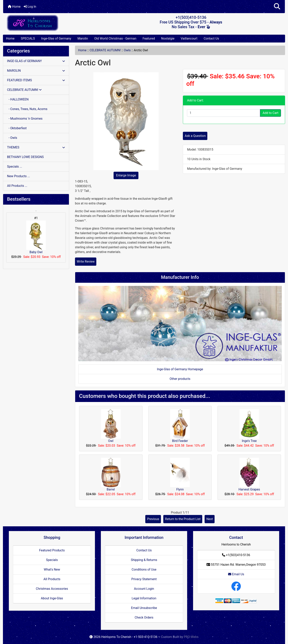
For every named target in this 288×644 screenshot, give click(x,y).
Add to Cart (270, 113)
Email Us (236, 574)
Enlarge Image (126, 175)
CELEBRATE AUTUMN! (105, 50)
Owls (127, 50)
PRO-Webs (191, 637)
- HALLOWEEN (18, 99)
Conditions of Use (144, 569)
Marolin (83, 38)
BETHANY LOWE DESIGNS (25, 157)
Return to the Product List (183, 519)
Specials (52, 560)
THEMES (36, 147)
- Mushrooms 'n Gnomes (25, 119)
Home (14, 7)
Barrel (111, 489)
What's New (52, 569)
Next (210, 519)
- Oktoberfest (17, 128)
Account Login (144, 589)
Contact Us (211, 38)
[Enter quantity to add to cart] (224, 113)
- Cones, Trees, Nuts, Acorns (27, 109)
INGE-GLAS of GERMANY (36, 61)
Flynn (180, 489)
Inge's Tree (249, 441)
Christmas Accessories (52, 589)
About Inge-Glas (52, 598)
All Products (52, 579)
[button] (277, 7)
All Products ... (17, 186)
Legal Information (144, 598)
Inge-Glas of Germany (56, 38)
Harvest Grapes (249, 489)
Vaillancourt (189, 38)
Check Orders (144, 617)
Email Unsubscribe (144, 608)
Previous (153, 519)
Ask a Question (195, 136)
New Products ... (19, 176)
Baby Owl (36, 237)
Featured (149, 38)
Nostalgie (168, 38)
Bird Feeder (180, 441)
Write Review (86, 261)
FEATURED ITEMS (36, 80)
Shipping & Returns (144, 560)
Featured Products (52, 550)
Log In (30, 7)
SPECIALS (28, 38)
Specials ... (15, 167)
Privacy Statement (144, 579)
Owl (111, 441)
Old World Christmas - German (115, 38)
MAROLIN (36, 71)
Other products (180, 379)
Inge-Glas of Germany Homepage (180, 369)
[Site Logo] (50, 23)
